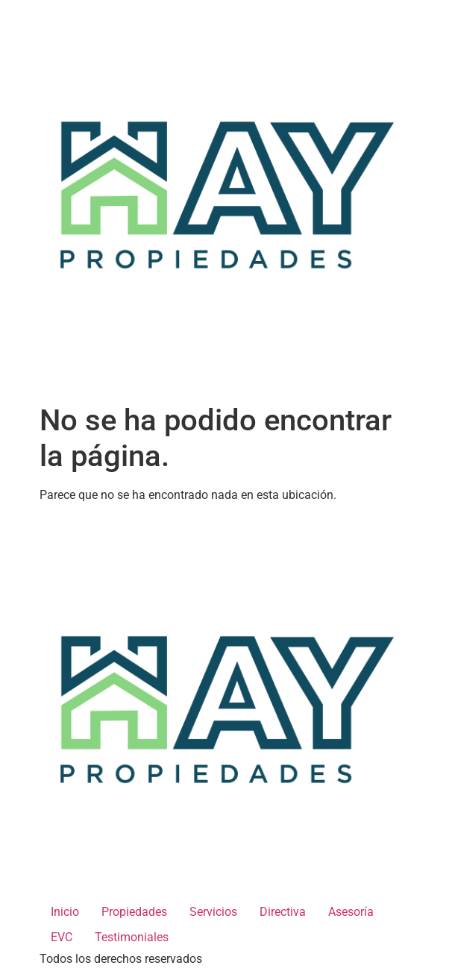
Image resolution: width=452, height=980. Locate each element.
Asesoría (351, 912)
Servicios (213, 912)
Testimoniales (132, 937)
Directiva (283, 912)
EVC (62, 937)
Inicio (65, 912)
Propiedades (134, 912)
